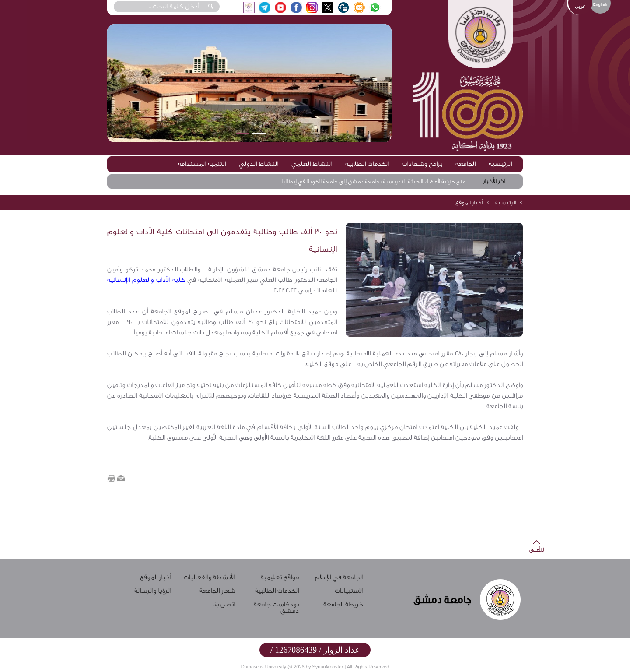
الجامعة (465, 164)
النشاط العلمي (312, 164)
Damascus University (264, 667)
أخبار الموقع (469, 202)
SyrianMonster (327, 667)
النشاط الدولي (259, 164)
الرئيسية (500, 164)
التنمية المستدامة (202, 164)
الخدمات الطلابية (367, 164)
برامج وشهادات (422, 164)
